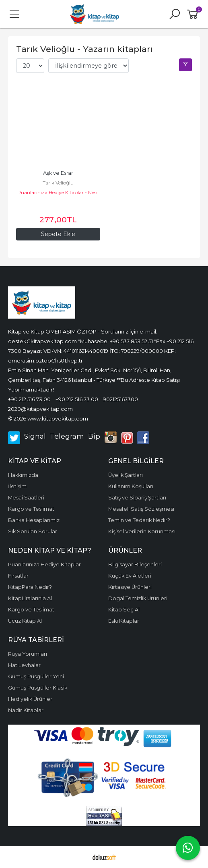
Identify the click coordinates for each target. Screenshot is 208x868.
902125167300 (120, 399)
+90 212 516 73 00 (29, 399)
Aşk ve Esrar (58, 173)
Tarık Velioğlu (58, 183)
